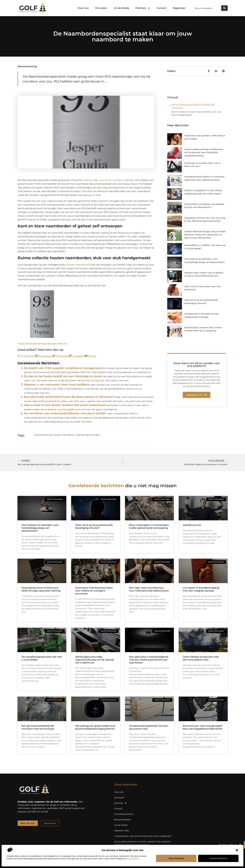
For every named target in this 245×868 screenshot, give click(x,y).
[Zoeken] (224, 8)
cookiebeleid (133, 859)
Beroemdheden (123, 819)
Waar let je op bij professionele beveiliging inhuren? (94, 526)
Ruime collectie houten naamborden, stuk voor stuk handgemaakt (196, 113)
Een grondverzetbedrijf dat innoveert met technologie (38, 727)
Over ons (83, 8)
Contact (161, 8)
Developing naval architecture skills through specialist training (41, 589)
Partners (143, 8)
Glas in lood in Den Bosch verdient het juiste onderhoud (64, 405)
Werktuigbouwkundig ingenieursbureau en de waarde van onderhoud (95, 660)
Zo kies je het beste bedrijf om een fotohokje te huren (63, 376)
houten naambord (77, 265)
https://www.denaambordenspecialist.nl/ (42, 344)
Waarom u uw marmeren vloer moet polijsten (57, 385)
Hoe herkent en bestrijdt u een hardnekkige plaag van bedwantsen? (40, 528)
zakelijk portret (192, 525)
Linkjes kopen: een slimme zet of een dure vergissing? (143, 836)
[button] (237, 850)
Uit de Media (121, 8)
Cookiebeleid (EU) (124, 814)
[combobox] (207, 8)
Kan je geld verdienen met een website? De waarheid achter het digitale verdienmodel (142, 843)
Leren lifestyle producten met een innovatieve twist (201, 658)
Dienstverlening (27, 66)
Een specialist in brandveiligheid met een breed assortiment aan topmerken (149, 660)
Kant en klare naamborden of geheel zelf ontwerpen (193, 106)
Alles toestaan (176, 858)
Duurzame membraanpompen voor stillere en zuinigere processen (94, 591)
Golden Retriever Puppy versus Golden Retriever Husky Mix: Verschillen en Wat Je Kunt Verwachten (205, 235)
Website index (122, 830)
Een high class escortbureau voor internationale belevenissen (149, 589)
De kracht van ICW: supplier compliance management (63, 368)
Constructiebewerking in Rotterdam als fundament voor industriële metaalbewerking (204, 152)
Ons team (101, 8)
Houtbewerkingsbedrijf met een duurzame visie (149, 727)
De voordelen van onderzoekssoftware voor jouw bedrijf (64, 413)
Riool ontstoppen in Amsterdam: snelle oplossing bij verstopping (149, 526)
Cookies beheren (218, 858)
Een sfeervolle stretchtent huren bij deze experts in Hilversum (69, 397)
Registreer (179, 8)
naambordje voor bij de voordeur (103, 180)
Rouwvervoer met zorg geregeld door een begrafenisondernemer (203, 727)
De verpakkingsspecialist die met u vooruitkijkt (42, 658)
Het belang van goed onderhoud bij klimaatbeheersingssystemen (95, 727)
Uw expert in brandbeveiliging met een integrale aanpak (201, 589)
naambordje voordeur (88, 435)
